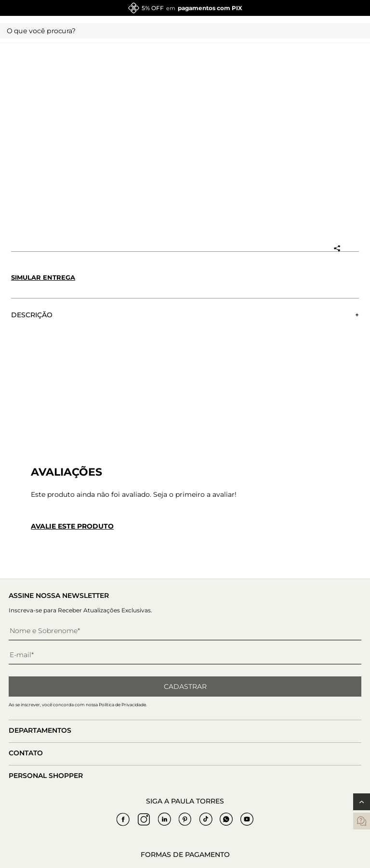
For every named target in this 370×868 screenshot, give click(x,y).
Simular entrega (43, 277)
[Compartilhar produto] (337, 248)
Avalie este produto (72, 526)
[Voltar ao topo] (362, 802)
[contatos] (362, 821)
